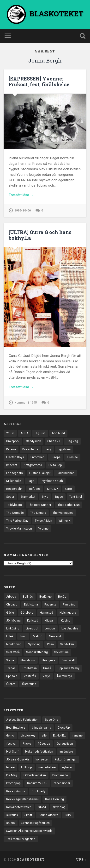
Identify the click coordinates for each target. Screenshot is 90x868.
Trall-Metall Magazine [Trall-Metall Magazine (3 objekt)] (21, 839)
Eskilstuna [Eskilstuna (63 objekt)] (31, 605)
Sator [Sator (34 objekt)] (68, 489)
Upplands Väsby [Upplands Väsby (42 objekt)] (69, 668)
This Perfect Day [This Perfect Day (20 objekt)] (17, 521)
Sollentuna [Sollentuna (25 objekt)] (61, 652)
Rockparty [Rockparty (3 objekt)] (39, 791)
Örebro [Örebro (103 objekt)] (11, 684)
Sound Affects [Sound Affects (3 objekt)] (48, 815)
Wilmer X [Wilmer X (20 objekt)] (65, 521)
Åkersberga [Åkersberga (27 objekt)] (64, 676)
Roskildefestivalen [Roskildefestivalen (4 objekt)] (19, 807)
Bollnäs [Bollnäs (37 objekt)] (28, 597)
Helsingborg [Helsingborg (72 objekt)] (68, 613)
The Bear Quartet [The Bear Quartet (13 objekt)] (40, 505)
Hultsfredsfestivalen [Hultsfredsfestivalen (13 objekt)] (39, 752)
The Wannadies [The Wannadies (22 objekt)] (63, 513)
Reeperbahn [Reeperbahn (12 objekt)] (14, 489)
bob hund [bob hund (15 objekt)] (58, 433)
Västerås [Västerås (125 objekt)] (30, 676)
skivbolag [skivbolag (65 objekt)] (59, 807)
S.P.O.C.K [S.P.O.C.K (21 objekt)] (53, 489)
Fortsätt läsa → (21, 195)
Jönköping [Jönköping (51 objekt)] (13, 621)
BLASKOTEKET (31, 859)
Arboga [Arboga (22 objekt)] (11, 597)
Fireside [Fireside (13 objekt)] (72, 457)
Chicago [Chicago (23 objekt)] (12, 605)
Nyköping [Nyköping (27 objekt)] (34, 644)
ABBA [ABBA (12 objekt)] (24, 433)
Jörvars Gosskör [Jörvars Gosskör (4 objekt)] (18, 759)
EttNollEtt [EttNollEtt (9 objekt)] (59, 736)
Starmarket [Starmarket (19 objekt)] (28, 497)
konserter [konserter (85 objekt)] (42, 759)
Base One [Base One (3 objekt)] (51, 720)
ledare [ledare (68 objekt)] (10, 767)
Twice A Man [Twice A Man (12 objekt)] (43, 521)
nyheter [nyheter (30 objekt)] (67, 767)
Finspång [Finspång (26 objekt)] (69, 605)
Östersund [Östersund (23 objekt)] (29, 684)
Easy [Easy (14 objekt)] (48, 449)
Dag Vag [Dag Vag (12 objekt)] (72, 441)
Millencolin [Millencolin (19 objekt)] (14, 481)
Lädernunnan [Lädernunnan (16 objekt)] (66, 473)
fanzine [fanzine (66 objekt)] (77, 736)
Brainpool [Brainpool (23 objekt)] (13, 441)
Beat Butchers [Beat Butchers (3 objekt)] (16, 728)
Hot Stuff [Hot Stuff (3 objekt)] (12, 752)
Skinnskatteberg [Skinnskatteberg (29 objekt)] (37, 652)
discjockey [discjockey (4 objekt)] (28, 736)
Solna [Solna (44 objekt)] (10, 660)
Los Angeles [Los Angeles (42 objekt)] (70, 628)
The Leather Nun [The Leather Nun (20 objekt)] (69, 505)
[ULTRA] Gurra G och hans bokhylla (40, 235)
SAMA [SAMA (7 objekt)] (42, 807)
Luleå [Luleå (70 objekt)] (10, 636)
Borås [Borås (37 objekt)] (62, 597)
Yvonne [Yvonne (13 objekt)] (43, 529)
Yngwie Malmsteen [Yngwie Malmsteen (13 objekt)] (19, 529)
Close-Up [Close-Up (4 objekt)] (64, 728)
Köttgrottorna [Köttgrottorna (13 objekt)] (33, 465)
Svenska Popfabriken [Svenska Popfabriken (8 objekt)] (36, 823)
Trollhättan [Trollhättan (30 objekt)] (29, 668)
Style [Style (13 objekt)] (45, 497)
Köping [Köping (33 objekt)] (66, 621)
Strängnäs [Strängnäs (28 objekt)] (48, 660)
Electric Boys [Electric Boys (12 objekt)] (15, 457)
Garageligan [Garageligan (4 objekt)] (65, 744)
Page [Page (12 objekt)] (31, 481)
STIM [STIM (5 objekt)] (68, 815)
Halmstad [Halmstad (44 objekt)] (46, 613)
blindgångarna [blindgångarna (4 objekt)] (42, 728)
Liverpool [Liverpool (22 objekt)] (32, 628)
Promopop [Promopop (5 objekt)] (13, 783)
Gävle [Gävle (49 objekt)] (10, 613)
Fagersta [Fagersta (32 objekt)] (50, 605)
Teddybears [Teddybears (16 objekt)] (14, 505)
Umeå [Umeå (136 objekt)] (47, 668)
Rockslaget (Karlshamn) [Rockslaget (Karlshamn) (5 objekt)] (22, 799)
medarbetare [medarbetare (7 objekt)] (47, 767)
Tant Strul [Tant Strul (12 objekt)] (76, 497)
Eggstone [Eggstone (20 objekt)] (64, 449)
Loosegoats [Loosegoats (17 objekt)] (15, 473)
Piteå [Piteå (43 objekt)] (50, 644)
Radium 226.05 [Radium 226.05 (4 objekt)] (37, 783)
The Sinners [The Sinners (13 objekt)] (38, 513)
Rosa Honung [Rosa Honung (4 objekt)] (54, 799)
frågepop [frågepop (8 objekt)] (44, 744)
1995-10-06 (23, 210)
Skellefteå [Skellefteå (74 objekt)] (13, 652)
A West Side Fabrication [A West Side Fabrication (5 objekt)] (22, 720)
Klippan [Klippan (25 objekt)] (50, 621)
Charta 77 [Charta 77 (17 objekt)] (54, 441)
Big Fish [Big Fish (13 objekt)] (40, 433)
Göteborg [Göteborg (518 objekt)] (27, 613)
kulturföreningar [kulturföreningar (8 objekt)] (66, 759)
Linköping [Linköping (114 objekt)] (13, 628)
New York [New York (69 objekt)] (55, 636)
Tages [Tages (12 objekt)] (59, 497)
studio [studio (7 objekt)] (11, 823)
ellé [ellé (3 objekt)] (44, 736)
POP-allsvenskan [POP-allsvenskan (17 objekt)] (35, 775)
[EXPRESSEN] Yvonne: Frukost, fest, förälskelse (39, 81)
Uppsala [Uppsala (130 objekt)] (12, 676)
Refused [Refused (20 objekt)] (35, 489)
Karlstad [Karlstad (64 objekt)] (33, 621)
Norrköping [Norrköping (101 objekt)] (14, 644)
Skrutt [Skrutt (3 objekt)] (28, 815)
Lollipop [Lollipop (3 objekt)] (27, 767)
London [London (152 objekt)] (50, 628)
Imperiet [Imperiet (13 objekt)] (12, 465)
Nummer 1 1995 (26, 403)
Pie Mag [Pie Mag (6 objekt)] (12, 775)
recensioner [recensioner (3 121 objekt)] (62, 783)
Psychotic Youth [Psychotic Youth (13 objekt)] (52, 481)
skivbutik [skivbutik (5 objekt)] (12, 815)
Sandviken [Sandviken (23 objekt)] (67, 644)
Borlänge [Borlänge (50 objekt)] (45, 597)
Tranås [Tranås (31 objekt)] (11, 668)
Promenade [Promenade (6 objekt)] (60, 775)
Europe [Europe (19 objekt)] (56, 457)
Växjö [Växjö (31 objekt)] (46, 676)
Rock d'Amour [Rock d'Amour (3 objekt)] (16, 791)
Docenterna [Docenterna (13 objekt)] (30, 449)
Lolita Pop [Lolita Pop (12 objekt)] (55, 465)
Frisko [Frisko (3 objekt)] (27, 744)
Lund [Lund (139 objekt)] (23, 636)
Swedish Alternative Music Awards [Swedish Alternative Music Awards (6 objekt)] (29, 831)
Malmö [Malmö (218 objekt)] (38, 636)
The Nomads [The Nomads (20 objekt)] (15, 513)
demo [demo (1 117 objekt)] (10, 736)
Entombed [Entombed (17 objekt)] (37, 457)
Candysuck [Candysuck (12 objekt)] (33, 441)
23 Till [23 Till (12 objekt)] (10, 433)
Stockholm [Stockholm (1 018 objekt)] (28, 660)
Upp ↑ (81, 859)
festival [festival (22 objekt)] (11, 744)
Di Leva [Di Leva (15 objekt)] (11, 449)
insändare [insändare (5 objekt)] (66, 752)
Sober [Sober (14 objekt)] (10, 497)
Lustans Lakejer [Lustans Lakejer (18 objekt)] (40, 473)
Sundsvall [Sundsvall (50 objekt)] (68, 660)
